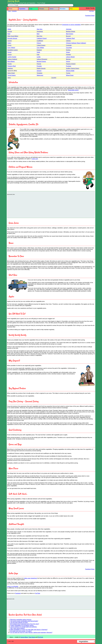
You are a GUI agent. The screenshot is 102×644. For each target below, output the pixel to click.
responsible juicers (73, 90)
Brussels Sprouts (12, 38)
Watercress (40, 75)
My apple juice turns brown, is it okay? (21, 631)
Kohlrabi (68, 55)
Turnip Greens (12, 75)
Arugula (10, 31)
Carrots (10, 41)
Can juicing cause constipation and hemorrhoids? (24, 621)
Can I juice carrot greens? (18, 628)
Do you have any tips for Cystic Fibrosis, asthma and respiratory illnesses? (31, 632)
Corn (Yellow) (11, 48)
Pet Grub (40, 637)
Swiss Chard (11, 73)
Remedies (63, 9)
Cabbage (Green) (42, 38)
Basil (9, 34)
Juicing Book (14, 1)
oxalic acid (35, 159)
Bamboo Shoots (71, 31)
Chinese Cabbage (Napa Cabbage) (76, 43)
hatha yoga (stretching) (31, 578)
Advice (51, 9)
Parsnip (39, 64)
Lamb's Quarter (12, 57)
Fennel (9, 52)
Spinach (39, 71)
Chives (9, 45)
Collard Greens (41, 45)
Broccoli (68, 36)
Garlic (38, 52)
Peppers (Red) (12, 66)
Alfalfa (9, 29)
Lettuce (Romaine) (42, 59)
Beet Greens (70, 34)
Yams (9, 78)
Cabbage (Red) (70, 38)
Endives (68, 50)
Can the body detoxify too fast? (19, 622)
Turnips (68, 73)
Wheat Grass (70, 75)
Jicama (10, 55)
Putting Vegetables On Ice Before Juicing (22, 625)
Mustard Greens (41, 61)
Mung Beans (11, 61)
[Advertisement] (51, 206)
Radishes (10, 68)
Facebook (18, 593)
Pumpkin (39, 66)
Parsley (10, 64)
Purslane (69, 66)
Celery (9, 43)
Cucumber (69, 48)
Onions (68, 61)
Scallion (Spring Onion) (73, 68)
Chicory (39, 43)
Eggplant (39, 50)
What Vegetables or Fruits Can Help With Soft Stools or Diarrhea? (29, 630)
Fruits (31, 9)
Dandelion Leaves (13, 50)
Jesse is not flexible (13, 586)
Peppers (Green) (71, 64)
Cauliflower (40, 41)
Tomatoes (39, 73)
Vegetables (22, 9)
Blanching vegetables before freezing (21, 620)
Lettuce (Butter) (70, 57)
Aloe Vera (39, 29)
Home (11, 9)
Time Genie (32, 637)
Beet (38, 34)
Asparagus (40, 31)
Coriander (69, 45)
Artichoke (69, 29)
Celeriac (68, 41)
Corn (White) (40, 48)
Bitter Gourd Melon (13, 36)
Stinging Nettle (70, 71)
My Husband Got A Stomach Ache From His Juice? (25, 624)
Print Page (91, 11)
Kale (38, 55)
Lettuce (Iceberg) (12, 59)
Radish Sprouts (41, 68)
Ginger (68, 52)
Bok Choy (39, 36)
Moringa (68, 59)
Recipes (42, 9)
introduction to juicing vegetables (71, 25)
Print (71, 9)
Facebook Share (90, 16)
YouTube (37, 593)
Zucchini (54, 78)
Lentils (39, 57)
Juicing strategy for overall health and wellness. (24, 627)
